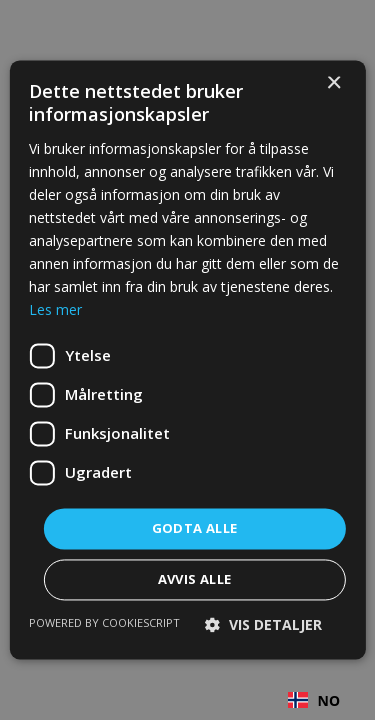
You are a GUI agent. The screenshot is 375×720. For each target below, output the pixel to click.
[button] (263, 625)
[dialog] (187, 360)
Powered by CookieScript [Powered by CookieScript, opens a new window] (104, 623)
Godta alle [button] (195, 528)
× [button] (333, 83)
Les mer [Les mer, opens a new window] (55, 310)
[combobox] (314, 700)
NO (314, 700)
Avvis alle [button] (195, 580)
